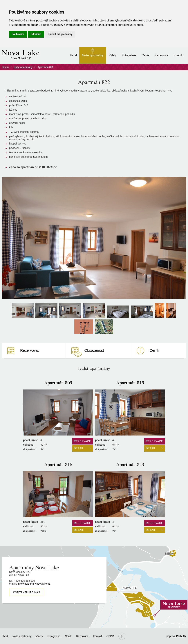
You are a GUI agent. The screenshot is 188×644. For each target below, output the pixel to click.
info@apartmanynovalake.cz (34, 584)
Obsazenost (94, 350)
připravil (176, 636)
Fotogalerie (129, 55)
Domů (5, 67)
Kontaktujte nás (27, 592)
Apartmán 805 (58, 383)
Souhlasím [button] (18, 34)
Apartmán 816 (58, 464)
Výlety (113, 55)
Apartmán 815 (130, 383)
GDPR (110, 636)
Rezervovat (29, 350)
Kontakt (179, 55)
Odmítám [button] (36, 34)
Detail (79, 448)
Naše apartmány (93, 55)
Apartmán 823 (130, 464)
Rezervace (161, 55)
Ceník (145, 55)
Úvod (73, 55)
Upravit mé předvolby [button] (60, 34)
